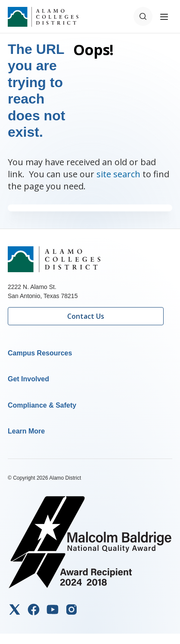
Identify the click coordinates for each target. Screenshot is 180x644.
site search (118, 174)
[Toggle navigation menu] (164, 16)
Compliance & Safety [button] (42, 405)
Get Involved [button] (28, 379)
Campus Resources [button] (40, 353)
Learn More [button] (26, 431)
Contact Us (86, 316)
